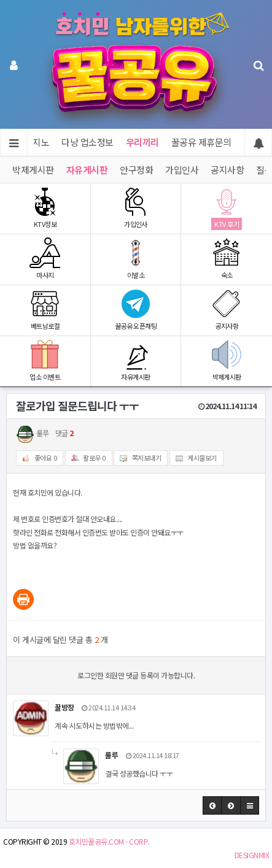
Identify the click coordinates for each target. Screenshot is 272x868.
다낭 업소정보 (87, 142)
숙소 (227, 259)
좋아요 (37, 458)
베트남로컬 (45, 309)
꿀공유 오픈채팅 (136, 309)
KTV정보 (45, 208)
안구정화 (136, 170)
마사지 (45, 259)
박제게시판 (33, 170)
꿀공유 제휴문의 (201, 142)
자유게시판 (87, 170)
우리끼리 (142, 142)
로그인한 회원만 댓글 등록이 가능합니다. (136, 675)
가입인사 (182, 170)
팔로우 (86, 458)
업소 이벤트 (45, 360)
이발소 (136, 259)
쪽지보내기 (138, 458)
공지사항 (227, 170)
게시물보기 (194, 458)
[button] (212, 805)
